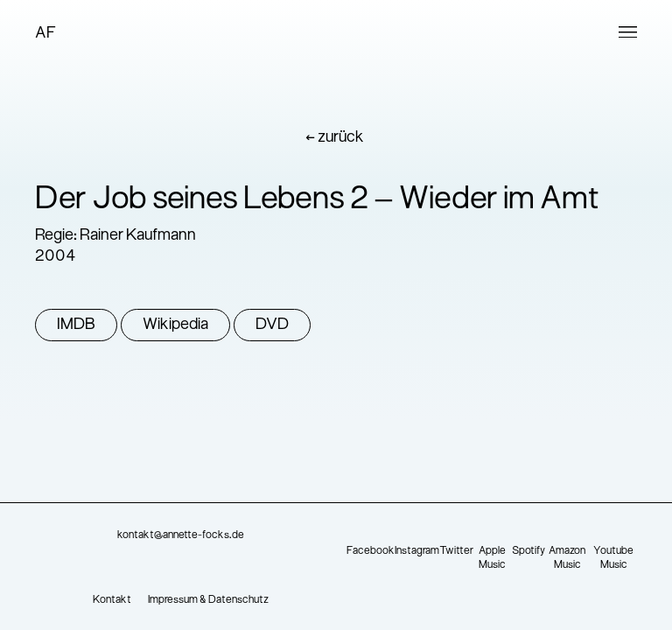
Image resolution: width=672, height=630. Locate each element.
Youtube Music (613, 558)
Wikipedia (175, 325)
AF (45, 34)
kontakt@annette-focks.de (181, 535)
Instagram (417, 551)
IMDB (76, 325)
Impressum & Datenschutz (208, 600)
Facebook (371, 551)
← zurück (335, 138)
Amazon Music (567, 558)
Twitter (456, 551)
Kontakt (112, 600)
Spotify (528, 551)
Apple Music (492, 558)
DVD (272, 325)
